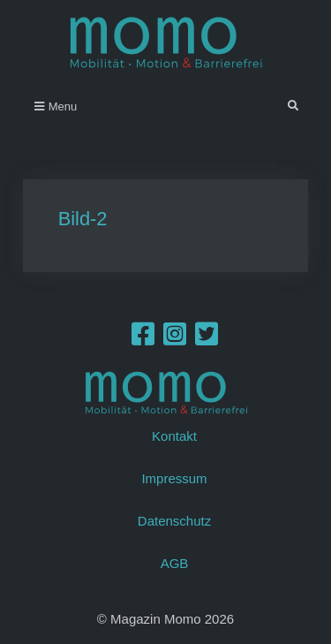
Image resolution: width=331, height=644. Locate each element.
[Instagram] (175, 339)
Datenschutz (174, 521)
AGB (175, 563)
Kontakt (174, 436)
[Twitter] (207, 339)
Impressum (174, 478)
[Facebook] (143, 339)
